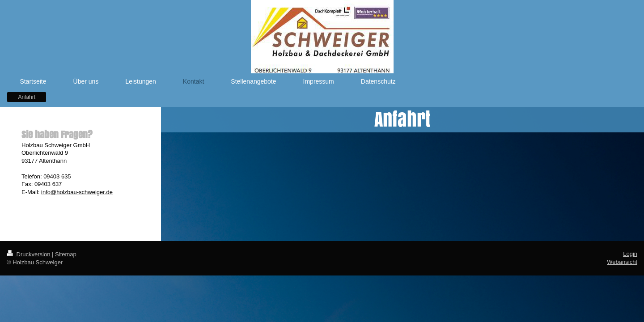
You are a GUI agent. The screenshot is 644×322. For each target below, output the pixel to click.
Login (630, 254)
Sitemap (66, 254)
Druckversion (29, 254)
